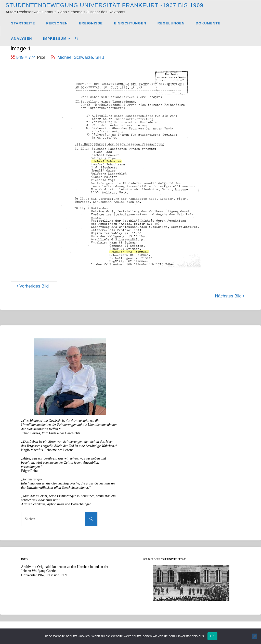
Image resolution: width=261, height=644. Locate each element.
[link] (77, 38)
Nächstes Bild (230, 296)
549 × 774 (27, 57)
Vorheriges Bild (32, 286)
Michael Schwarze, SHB (81, 57)
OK (212, 636)
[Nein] (255, 636)
